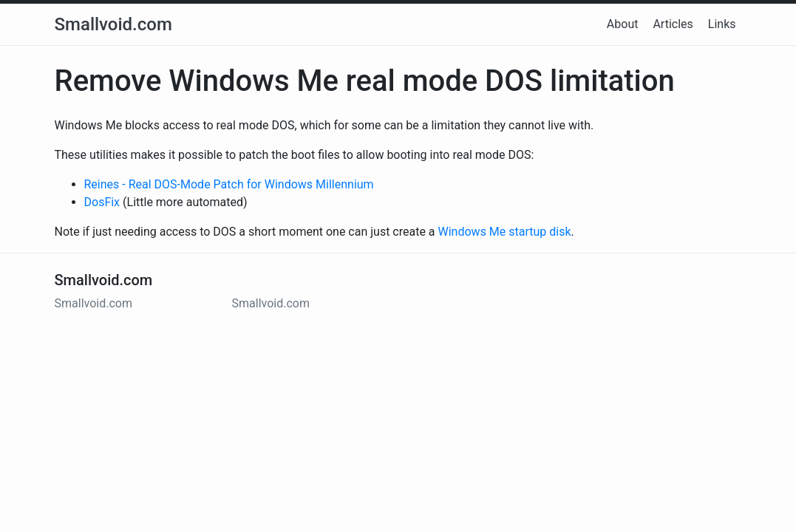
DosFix (102, 202)
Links (722, 24)
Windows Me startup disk (505, 232)
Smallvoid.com (113, 24)
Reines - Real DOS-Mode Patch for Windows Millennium (229, 184)
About (623, 24)
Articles (673, 24)
